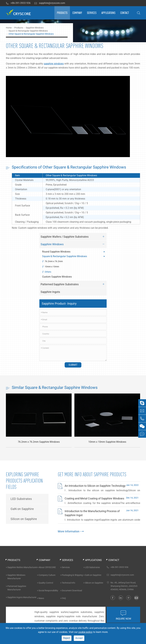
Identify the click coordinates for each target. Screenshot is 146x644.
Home (9, 28)
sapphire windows (54, 64)
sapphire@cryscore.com (50, 3)
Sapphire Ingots (50, 292)
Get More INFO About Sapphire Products (92, 474)
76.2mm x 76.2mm (54, 261)
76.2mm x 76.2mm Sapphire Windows (39, 442)
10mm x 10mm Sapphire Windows (107, 442)
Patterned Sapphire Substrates (73, 284)
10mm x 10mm (52, 267)
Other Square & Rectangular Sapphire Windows (31, 34)
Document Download (72, 591)
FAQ (64, 598)
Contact (125, 13)
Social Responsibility (48, 591)
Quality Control (46, 583)
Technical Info (69, 583)
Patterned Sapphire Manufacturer (17, 588)
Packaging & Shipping (72, 575)
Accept (79, 638)
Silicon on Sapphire (24, 519)
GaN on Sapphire (22, 509)
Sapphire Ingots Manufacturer (22, 597)
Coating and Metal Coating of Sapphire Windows (94, 498)
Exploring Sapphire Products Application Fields (24, 481)
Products (62, 13)
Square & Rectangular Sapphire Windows (28, 31)
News (41, 598)
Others (48, 272)
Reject (67, 638)
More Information (70, 531)
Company (77, 13)
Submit (73, 365)
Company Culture (47, 575)
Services (92, 13)
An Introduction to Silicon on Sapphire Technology (95, 486)
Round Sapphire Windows (74, 252)
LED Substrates (21, 499)
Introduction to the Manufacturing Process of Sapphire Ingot (92, 513)
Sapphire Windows (35, 28)
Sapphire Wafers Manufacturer (22, 567)
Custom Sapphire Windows (57, 277)
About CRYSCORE (47, 567)
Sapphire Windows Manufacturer (16, 577)
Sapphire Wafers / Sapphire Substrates (73, 237)
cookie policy (85, 632)
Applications (108, 13)
